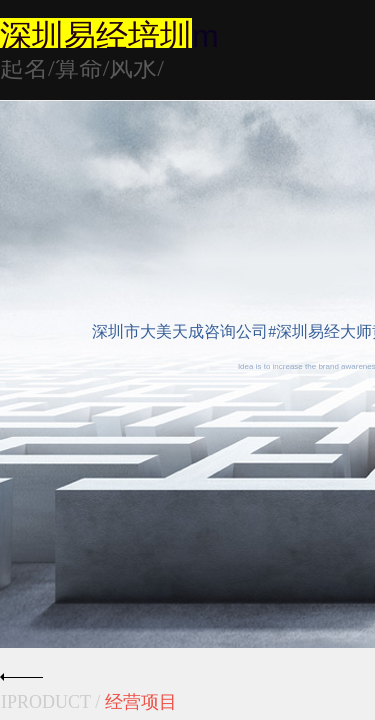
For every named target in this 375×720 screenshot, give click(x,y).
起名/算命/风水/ (82, 68)
